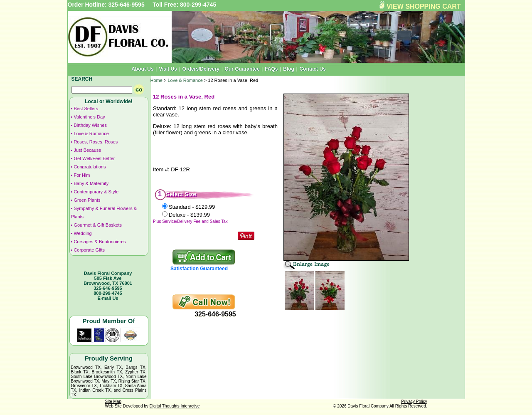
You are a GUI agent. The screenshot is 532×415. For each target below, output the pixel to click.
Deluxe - (189, 215)
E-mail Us (108, 298)
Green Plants (87, 200)
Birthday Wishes (90, 125)
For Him (82, 175)
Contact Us (312, 69)
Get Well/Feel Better (94, 158)
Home (156, 80)
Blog (289, 69)
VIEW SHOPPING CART (424, 6)
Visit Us (168, 69)
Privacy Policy (414, 401)
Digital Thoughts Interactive (175, 406)
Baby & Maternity (91, 183)
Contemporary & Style (96, 192)
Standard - (192, 207)
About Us (142, 69)
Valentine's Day (89, 117)
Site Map (113, 401)
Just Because (87, 150)
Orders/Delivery (201, 69)
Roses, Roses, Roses (96, 142)
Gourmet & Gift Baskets (98, 225)
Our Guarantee (242, 69)
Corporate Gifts (89, 250)
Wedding (83, 233)
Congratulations (90, 167)
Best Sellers (86, 109)
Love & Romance (91, 133)
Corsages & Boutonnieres (100, 242)
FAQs (271, 69)
